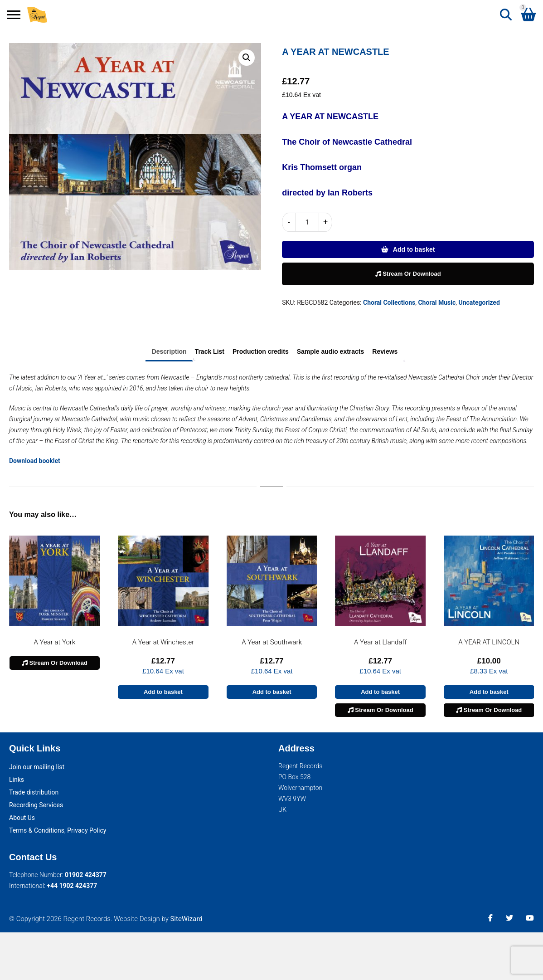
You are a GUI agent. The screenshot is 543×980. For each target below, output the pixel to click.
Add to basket (414, 249)
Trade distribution (34, 792)
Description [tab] (169, 351)
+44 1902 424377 (72, 886)
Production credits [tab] (261, 351)
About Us (22, 818)
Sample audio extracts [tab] (331, 351)
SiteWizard (186, 919)
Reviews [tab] (385, 351)
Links (17, 780)
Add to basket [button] (163, 692)
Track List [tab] (210, 351)
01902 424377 (86, 875)
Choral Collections (389, 302)
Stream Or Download (408, 274)
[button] (247, 58)
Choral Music (437, 302)
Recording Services (36, 805)
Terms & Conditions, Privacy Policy (58, 830)
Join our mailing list (37, 767)
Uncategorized (479, 302)
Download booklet (35, 461)
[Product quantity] (307, 222)
